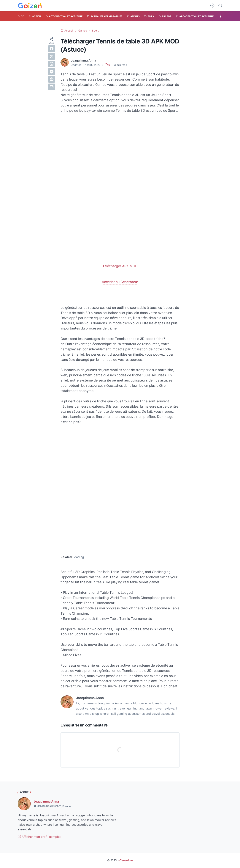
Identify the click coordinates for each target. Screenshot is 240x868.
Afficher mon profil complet (39, 837)
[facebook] (52, 49)
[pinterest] (52, 79)
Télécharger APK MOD (120, 266)
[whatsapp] (52, 64)
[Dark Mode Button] (212, 6)
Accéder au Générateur (120, 282)
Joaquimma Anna (46, 801)
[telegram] (52, 72)
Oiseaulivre (126, 860)
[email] (52, 87)
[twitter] (52, 56)
